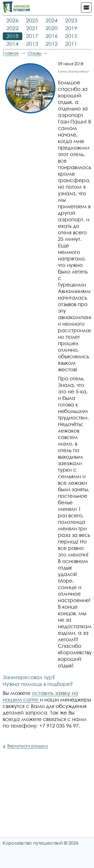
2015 (71, 36)
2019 (71, 28)
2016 (52, 36)
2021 (32, 28)
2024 (52, 20)
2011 (71, 44)
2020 (52, 28)
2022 (13, 28)
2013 (32, 44)
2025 (32, 20)
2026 (13, 20)
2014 (13, 44)
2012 (52, 44)
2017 (32, 36)
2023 (71, 20)
